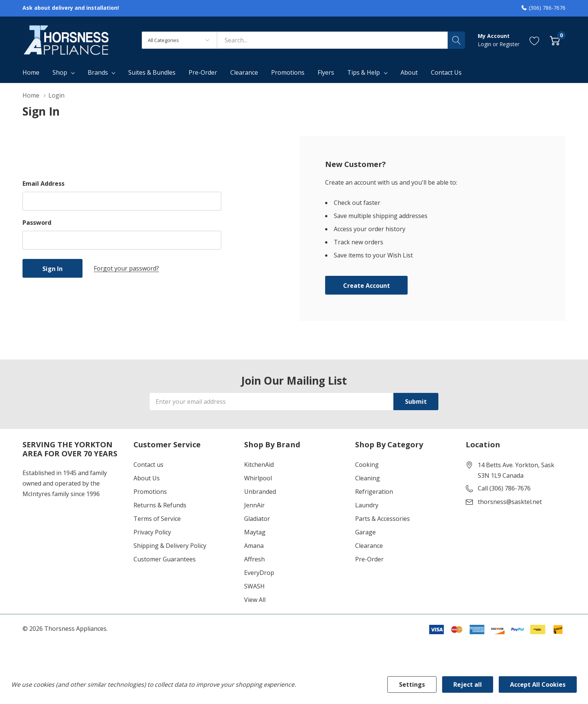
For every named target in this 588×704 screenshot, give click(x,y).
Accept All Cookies (538, 684)
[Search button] (456, 40)
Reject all (468, 684)
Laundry (367, 505)
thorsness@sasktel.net (510, 502)
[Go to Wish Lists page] (535, 40)
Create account (367, 286)
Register (509, 44)
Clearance (369, 546)
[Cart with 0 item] (555, 40)
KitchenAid (259, 465)
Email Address (43, 184)
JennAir (254, 505)
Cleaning (367, 478)
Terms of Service (157, 519)
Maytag (255, 532)
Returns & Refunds (160, 505)
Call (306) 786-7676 (504, 488)
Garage (365, 532)
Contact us (148, 465)
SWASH (254, 586)
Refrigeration (374, 492)
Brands (98, 72)
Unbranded (260, 492)
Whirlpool (258, 478)
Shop (60, 72)
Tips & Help (364, 72)
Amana (254, 546)
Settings (412, 684)
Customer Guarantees (165, 559)
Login (485, 44)
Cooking (367, 465)
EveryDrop (259, 573)
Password (37, 223)
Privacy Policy (152, 532)
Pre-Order (369, 559)
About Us (147, 478)
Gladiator (257, 519)
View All (255, 600)
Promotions (150, 492)
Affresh (254, 559)
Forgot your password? (126, 268)
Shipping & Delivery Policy (170, 546)
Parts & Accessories (382, 519)
